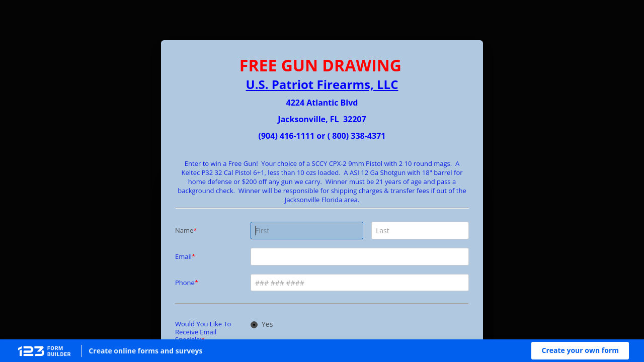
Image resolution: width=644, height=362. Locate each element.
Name (184, 230)
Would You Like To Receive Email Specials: (203, 332)
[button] (580, 351)
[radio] (254, 325)
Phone (185, 283)
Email (183, 256)
